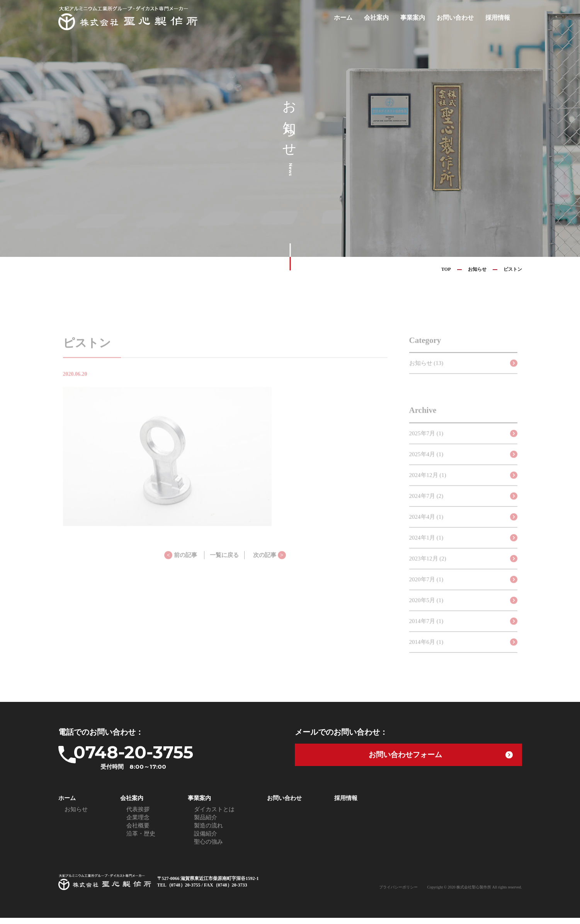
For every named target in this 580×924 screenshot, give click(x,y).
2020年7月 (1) (426, 588)
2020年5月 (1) (426, 609)
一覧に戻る (224, 564)
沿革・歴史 (141, 840)
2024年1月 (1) (426, 547)
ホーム (351, 18)
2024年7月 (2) (426, 505)
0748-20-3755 (157, 760)
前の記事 (181, 564)
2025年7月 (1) (426, 442)
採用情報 (498, 18)
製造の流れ (208, 832)
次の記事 (270, 564)
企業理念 (138, 824)
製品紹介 (206, 824)
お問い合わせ (458, 18)
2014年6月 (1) (426, 651)
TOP (446, 269)
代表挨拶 (138, 815)
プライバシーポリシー (398, 893)
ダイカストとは (214, 815)
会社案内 (383, 18)
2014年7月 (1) (426, 630)
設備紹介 (206, 840)
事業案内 (417, 18)
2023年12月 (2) (428, 567)
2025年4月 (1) (426, 463)
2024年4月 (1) (426, 526)
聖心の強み (208, 848)
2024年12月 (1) (428, 484)
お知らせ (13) (426, 372)
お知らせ (477, 269)
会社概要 (138, 832)
